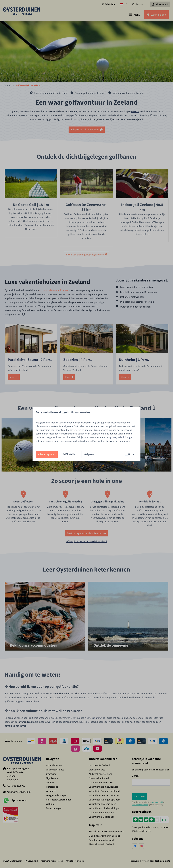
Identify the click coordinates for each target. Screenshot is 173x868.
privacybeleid (117, 437)
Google (129, 437)
